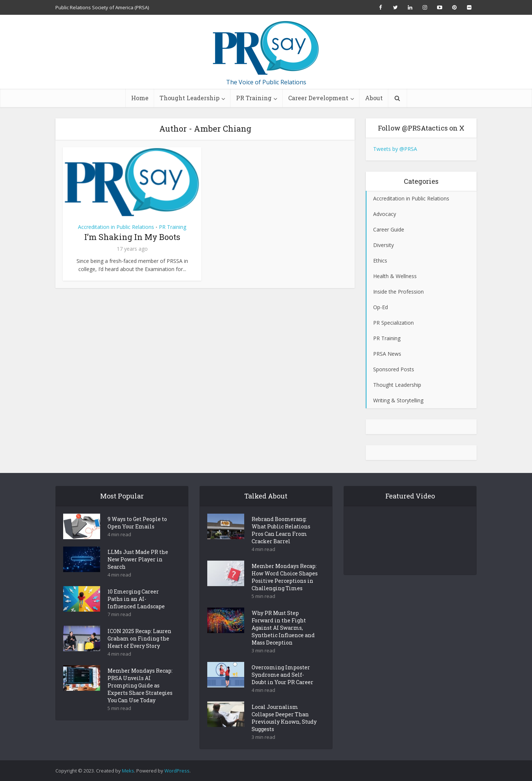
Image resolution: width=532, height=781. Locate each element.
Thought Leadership (190, 98)
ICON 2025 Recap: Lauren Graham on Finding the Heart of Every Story (139, 651)
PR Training (254, 98)
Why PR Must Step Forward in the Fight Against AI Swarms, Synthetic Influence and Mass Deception (283, 641)
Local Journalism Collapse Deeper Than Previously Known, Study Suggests (284, 731)
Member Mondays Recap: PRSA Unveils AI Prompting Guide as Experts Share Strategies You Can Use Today (140, 698)
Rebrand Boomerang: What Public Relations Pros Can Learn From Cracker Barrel (281, 543)
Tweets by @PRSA (395, 149)
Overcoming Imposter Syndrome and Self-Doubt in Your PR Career (282, 688)
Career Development (318, 98)
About (374, 98)
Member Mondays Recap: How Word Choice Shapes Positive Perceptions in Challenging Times (285, 590)
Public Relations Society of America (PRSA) (102, 7)
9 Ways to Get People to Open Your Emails (137, 536)
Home (140, 98)
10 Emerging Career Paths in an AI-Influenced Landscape (136, 612)
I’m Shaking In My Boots (132, 237)
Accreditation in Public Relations (116, 227)
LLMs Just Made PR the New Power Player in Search (138, 572)
